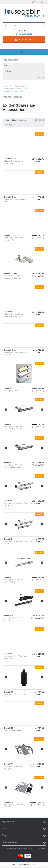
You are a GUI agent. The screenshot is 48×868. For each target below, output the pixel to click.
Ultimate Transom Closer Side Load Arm (15, 353)
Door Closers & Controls (19, 86)
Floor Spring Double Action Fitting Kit (14, 806)
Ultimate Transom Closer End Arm (15, 200)
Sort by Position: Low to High (16, 120)
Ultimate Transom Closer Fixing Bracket (14, 239)
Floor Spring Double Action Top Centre (14, 619)
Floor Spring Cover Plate (13, 391)
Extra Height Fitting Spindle (14, 694)
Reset (42, 78)
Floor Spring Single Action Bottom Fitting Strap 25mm (15, 466)
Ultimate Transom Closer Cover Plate (14, 162)
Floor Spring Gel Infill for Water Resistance (16, 657)
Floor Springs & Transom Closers (15, 89)
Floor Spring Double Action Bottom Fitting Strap (14, 581)
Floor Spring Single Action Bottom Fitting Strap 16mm (15, 428)
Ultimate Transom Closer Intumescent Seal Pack (14, 315)
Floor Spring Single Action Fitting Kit (14, 767)
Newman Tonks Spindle (13, 730)
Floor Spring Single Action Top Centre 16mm (15, 504)
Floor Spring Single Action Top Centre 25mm (15, 542)
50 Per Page (9, 125)
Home (5, 86)
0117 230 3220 (24, 34)
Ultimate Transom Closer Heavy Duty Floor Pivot (14, 277)
